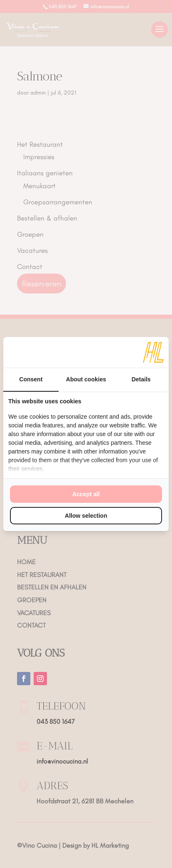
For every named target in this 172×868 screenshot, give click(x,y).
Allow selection (86, 516)
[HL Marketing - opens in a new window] (153, 352)
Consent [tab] (31, 379)
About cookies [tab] (86, 379)
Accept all (86, 494)
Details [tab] (141, 379)
